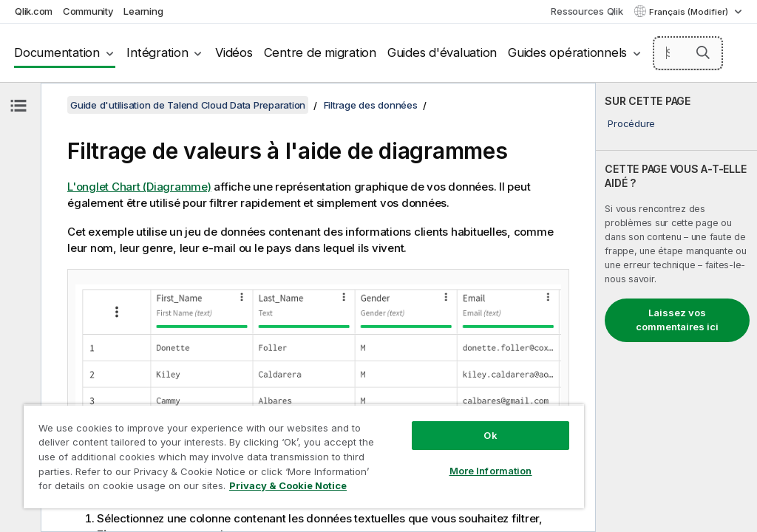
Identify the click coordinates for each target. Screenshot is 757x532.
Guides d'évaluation (442, 52)
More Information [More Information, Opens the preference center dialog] (491, 471)
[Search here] (688, 53)
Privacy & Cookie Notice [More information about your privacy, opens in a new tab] (288, 485)
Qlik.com (34, 11)
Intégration (157, 52)
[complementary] (676, 307)
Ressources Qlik (587, 11)
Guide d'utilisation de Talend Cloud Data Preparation (188, 105)
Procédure (631, 123)
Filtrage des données (371, 105)
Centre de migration (320, 52)
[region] (304, 456)
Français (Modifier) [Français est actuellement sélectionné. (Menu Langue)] (690, 12)
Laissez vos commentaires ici (677, 320)
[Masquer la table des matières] (18, 106)
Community (88, 11)
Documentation (57, 52)
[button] (703, 52)
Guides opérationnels (567, 52)
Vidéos (234, 52)
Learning (143, 11)
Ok (490, 435)
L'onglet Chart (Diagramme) (139, 187)
